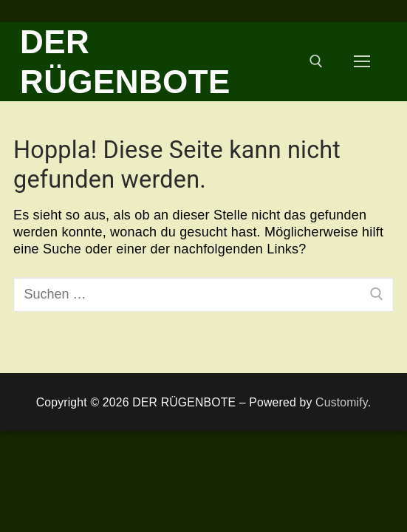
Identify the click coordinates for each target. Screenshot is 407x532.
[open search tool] (316, 61)
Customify (342, 402)
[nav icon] (362, 62)
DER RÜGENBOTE (125, 62)
